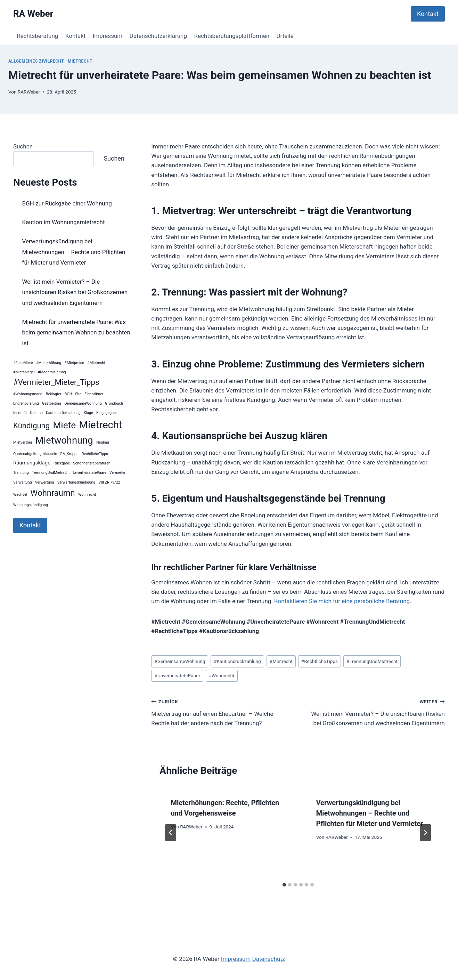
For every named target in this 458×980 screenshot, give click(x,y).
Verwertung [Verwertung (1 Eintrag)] (45, 482)
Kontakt (428, 14)
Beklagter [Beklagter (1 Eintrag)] (54, 394)
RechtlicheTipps (320, 661)
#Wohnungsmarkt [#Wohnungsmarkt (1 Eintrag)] (28, 394)
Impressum (108, 36)
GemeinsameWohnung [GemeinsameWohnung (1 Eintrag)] (83, 403)
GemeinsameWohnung (180, 661)
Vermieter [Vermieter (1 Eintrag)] (117, 473)
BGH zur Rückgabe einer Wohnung (67, 203)
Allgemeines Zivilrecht (36, 61)
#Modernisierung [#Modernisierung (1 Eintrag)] (52, 372)
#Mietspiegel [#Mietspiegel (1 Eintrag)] (24, 372)
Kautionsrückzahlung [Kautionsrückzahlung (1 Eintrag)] (63, 413)
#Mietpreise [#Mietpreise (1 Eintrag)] (74, 363)
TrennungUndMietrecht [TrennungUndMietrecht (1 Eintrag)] (51, 473)
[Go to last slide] (171, 833)
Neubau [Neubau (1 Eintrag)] (103, 442)
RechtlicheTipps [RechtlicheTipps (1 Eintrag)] (95, 454)
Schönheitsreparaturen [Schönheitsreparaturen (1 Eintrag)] (92, 463)
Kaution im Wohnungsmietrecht (64, 222)
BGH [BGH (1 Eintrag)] (68, 394)
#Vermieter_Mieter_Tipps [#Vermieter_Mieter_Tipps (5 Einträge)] (56, 382)
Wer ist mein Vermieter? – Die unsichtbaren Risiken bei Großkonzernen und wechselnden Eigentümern (374, 712)
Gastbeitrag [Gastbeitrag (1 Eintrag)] (52, 403)
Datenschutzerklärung (158, 36)
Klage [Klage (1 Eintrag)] (88, 413)
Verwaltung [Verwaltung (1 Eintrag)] (23, 482)
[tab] (284, 885)
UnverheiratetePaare (177, 675)
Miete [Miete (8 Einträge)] (64, 425)
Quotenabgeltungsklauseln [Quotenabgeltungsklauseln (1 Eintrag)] (35, 454)
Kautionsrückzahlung (237, 661)
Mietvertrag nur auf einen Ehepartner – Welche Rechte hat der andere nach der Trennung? (222, 712)
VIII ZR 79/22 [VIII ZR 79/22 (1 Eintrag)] (109, 482)
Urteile (285, 36)
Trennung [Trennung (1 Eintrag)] (21, 473)
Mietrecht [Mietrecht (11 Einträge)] (100, 425)
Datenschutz (269, 959)
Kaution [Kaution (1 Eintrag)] (36, 413)
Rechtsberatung (37, 36)
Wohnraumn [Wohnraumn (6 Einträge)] (52, 493)
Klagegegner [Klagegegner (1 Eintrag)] (107, 413)
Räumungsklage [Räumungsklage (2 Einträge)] (32, 463)
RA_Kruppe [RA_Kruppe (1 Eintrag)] (69, 454)
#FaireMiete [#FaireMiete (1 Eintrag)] (23, 363)
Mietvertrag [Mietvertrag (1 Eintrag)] (23, 442)
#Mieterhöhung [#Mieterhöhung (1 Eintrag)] (49, 363)
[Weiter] (425, 833)
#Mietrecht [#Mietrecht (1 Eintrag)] (96, 363)
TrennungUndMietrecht (372, 661)
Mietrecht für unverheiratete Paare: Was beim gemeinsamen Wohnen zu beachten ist (76, 333)
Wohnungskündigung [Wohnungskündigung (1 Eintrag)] (31, 505)
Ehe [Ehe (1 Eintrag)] (79, 394)
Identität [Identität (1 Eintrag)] (20, 413)
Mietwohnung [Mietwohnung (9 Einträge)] (64, 440)
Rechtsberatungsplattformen (232, 36)
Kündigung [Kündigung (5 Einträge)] (31, 426)
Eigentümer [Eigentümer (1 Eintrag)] (94, 394)
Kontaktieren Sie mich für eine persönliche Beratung (342, 601)
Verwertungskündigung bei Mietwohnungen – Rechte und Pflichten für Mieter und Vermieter (370, 813)
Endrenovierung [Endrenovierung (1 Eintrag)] (26, 403)
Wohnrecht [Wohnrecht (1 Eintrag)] (87, 495)
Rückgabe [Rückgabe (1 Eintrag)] (62, 463)
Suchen (23, 146)
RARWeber (29, 92)
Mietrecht (80, 61)
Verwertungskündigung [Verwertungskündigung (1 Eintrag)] (76, 482)
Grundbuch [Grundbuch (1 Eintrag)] (114, 403)
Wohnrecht (222, 675)
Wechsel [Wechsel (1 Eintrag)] (20, 495)
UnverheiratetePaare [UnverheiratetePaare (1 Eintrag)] (90, 473)
